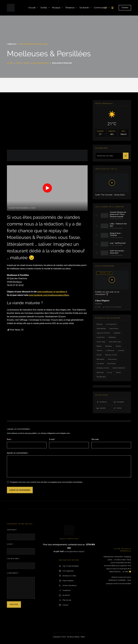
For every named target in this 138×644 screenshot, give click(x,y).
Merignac (109, 346)
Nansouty (100, 372)
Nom (10, 439)
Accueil (33, 8)
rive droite (112, 364)
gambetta (112, 337)
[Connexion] (112, 8)
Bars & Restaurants (27, 44)
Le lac (110, 372)
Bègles (99, 346)
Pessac (118, 346)
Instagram (119, 402)
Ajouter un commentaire (18, 453)
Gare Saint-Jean (115, 342)
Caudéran (117, 333)
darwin (99, 355)
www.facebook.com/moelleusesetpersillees (49, 295)
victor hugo (101, 342)
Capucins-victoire (103, 333)
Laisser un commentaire (20, 490)
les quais (100, 364)
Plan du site (65, 600)
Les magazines (66, 571)
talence (100, 351)
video (45, 44)
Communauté (102, 8)
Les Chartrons (111, 324)
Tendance (71, 8)
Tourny (118, 372)
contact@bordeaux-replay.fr (74, 551)
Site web (95, 439)
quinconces (112, 359)
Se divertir (85, 8)
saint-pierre (114, 329)
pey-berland (101, 377)
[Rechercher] (105, 8)
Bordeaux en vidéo (68, 576)
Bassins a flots (111, 355)
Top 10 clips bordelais (69, 566)
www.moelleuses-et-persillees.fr (52, 292)
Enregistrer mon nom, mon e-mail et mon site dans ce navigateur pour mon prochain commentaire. (46, 482)
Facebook (102, 402)
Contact (125, 8)
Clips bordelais (66, 581)
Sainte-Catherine (119, 368)
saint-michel (101, 329)
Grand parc (101, 337)
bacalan (100, 324)
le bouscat (110, 351)
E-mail (52, 439)
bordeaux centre (103, 368)
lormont (121, 351)
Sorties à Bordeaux (68, 586)
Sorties (45, 8)
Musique (57, 8)
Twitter (118, 408)
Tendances (65, 590)
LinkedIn (101, 408)
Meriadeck (101, 359)
